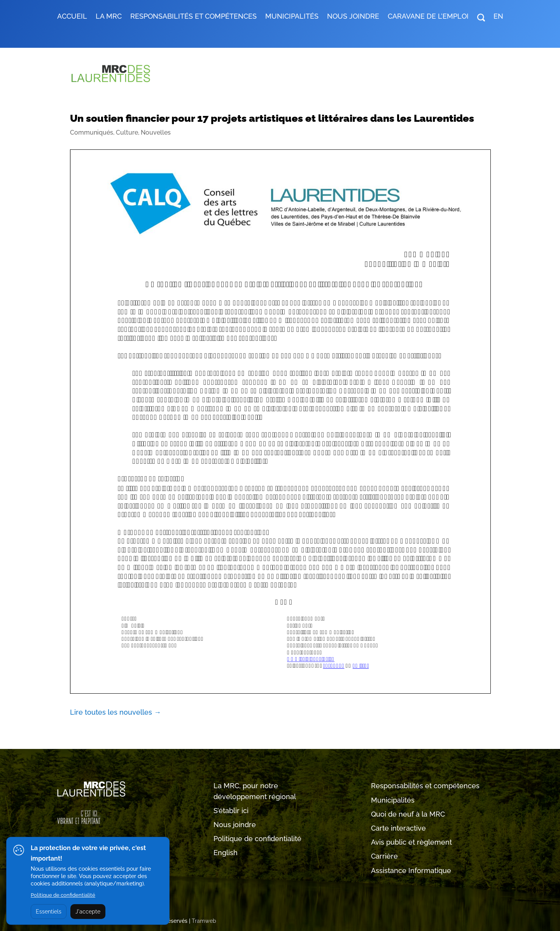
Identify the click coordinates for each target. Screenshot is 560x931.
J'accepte (88, 912)
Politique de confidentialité (257, 839)
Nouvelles (156, 132)
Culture (127, 132)
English (226, 853)
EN (498, 17)
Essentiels (49, 912)
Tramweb (204, 921)
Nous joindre (353, 17)
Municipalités (393, 800)
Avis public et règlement (411, 842)
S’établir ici (231, 811)
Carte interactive (398, 828)
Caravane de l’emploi (428, 17)
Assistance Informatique (411, 871)
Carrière (384, 856)
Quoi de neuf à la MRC (408, 814)
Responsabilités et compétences (425, 786)
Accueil (72, 17)
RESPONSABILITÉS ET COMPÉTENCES (193, 17)
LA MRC (109, 17)
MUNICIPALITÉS (292, 17)
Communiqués (92, 132)
